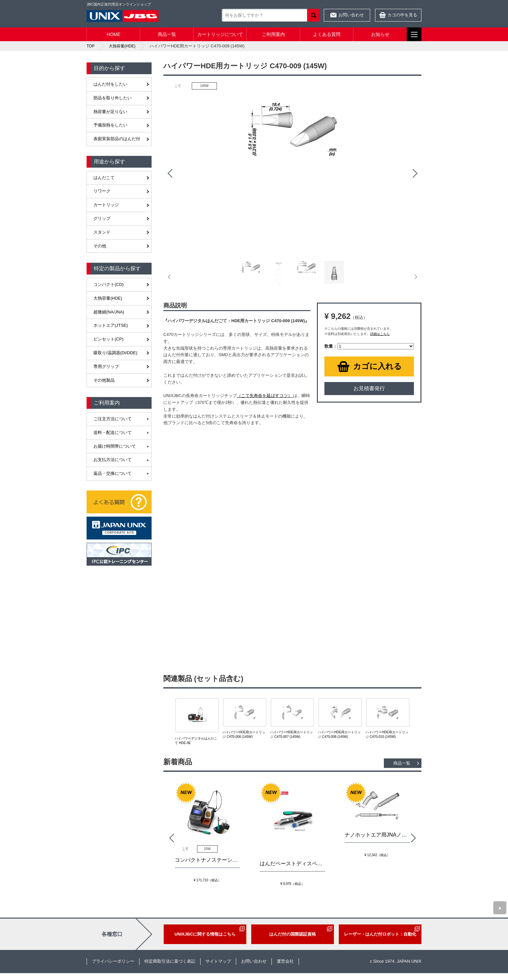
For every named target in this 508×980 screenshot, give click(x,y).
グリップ (102, 218)
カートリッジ (106, 205)
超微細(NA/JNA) (109, 312)
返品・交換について (113, 473)
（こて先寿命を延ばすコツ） (265, 396)
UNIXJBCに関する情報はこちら (205, 934)
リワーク (102, 191)
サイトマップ (218, 961)
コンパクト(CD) (108, 284)
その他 (100, 246)
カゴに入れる (377, 366)
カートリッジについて (220, 34)
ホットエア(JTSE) (111, 325)
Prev (170, 174)
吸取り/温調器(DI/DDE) (115, 353)
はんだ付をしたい (110, 84)
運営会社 (285, 961)
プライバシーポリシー (113, 961)
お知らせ (380, 34)
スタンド (102, 232)
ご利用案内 (273, 34)
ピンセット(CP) (108, 339)
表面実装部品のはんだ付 (117, 139)
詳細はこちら (380, 334)
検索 (313, 15)
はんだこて (104, 178)
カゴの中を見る (402, 15)
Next (415, 174)
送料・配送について (113, 432)
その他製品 (104, 380)
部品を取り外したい (113, 98)
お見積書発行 (369, 388)
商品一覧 (167, 34)
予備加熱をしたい (110, 125)
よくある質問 (327, 34)
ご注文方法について (113, 419)
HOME (114, 34)
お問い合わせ (351, 15)
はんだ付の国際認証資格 (293, 934)
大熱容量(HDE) (108, 298)
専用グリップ (106, 366)
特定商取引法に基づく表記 (170, 961)
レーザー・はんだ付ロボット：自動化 (380, 934)
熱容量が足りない (110, 112)
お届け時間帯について (115, 446)
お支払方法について (113, 460)
